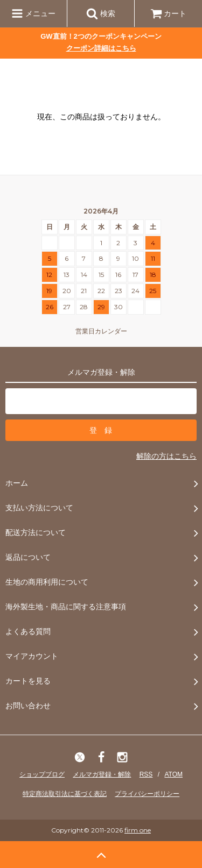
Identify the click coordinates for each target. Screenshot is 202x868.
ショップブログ (42, 774)
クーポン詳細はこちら (101, 48)
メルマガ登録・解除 (102, 774)
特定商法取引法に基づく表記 (65, 794)
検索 (101, 13)
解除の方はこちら (166, 456)
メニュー (33, 13)
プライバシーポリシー (147, 794)
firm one (138, 830)
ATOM (173, 774)
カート (169, 13)
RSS (146, 774)
